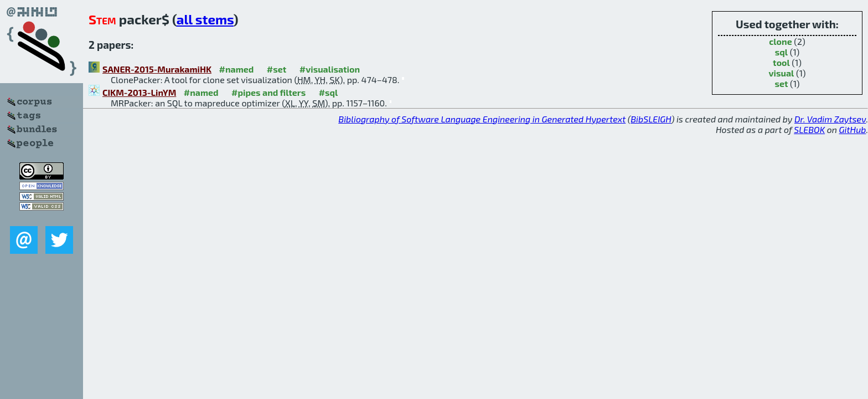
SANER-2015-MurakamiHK (157, 69)
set (781, 83)
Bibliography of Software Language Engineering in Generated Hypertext (482, 119)
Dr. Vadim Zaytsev (830, 119)
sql (781, 52)
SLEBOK (809, 129)
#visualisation (330, 69)
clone (780, 41)
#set (277, 69)
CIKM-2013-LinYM (139, 92)
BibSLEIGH (651, 119)
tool (781, 62)
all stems (205, 19)
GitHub (853, 129)
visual (782, 73)
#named (236, 69)
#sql (329, 92)
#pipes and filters (268, 92)
